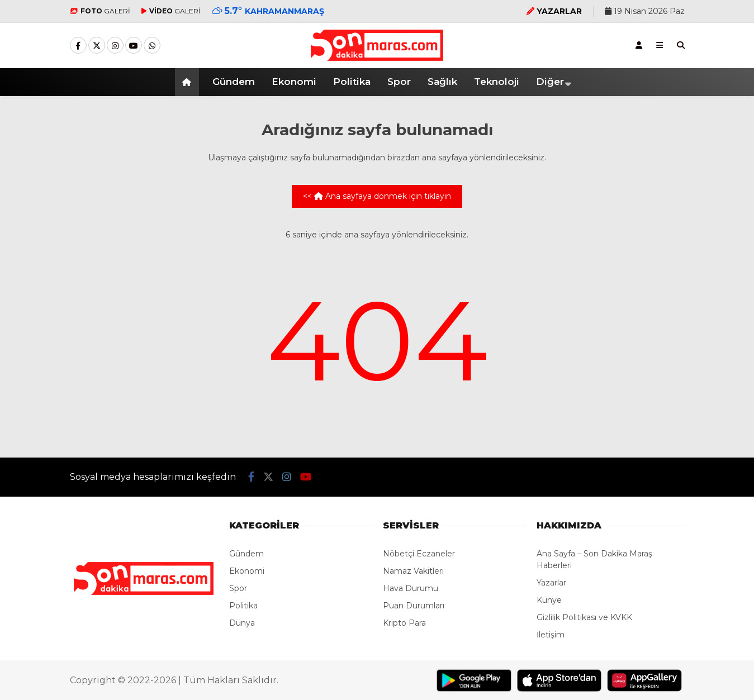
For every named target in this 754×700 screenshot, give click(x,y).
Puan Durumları (414, 606)
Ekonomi (294, 82)
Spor (399, 82)
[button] (189, 82)
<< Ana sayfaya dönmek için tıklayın (377, 196)
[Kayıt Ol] (639, 45)
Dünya (242, 623)
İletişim (551, 635)
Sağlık (442, 82)
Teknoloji (497, 82)
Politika (352, 82)
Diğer (550, 82)
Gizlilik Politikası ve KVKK (584, 617)
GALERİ (100, 11)
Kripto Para (404, 623)
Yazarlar (551, 583)
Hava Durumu (411, 588)
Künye (549, 600)
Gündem (234, 82)
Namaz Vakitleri (413, 571)
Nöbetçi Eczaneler (419, 554)
